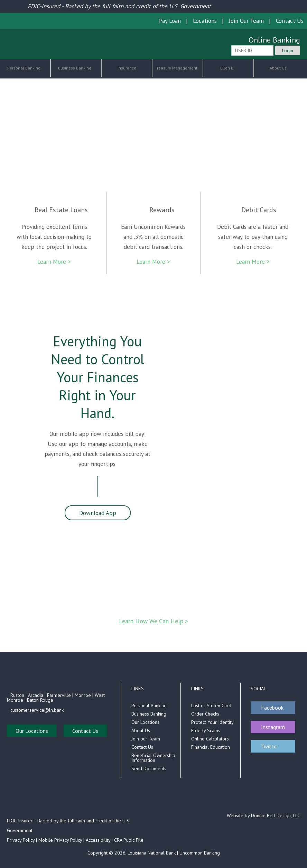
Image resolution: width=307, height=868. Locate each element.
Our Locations (32, 731)
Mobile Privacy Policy (60, 840)
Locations (205, 21)
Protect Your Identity (212, 722)
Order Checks (205, 714)
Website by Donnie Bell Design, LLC (263, 815)
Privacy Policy (21, 840)
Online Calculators (210, 739)
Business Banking (75, 68)
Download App (98, 513)
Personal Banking (24, 68)
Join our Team (146, 739)
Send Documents (149, 768)
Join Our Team (246, 21)
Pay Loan (170, 21)
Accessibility (98, 840)
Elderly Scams (206, 730)
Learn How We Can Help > (153, 621)
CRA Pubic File (129, 840)
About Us (279, 68)
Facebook (272, 708)
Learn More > (54, 262)
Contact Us (290, 21)
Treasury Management (177, 68)
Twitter (270, 746)
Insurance (127, 68)
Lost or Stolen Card (211, 706)
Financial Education (211, 747)
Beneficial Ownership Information (153, 758)
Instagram (273, 727)
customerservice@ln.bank (37, 710)
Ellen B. (228, 68)
